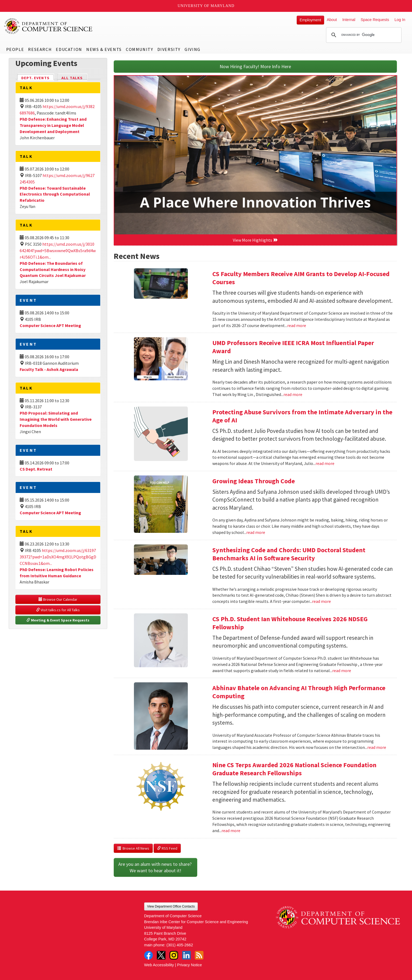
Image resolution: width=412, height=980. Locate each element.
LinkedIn (186, 955)
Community (139, 49)
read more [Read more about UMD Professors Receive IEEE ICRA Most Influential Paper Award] (293, 394)
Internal (349, 20)
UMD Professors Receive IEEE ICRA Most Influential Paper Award (293, 347)
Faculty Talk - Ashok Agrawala (49, 369)
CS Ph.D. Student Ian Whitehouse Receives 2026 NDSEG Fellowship (290, 623)
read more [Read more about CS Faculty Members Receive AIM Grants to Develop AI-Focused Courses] (297, 325)
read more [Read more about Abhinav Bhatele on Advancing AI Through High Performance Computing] (377, 747)
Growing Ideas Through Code (254, 481)
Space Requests (375, 20)
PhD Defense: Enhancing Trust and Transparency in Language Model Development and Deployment (53, 125)
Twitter (161, 955)
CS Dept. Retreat (36, 469)
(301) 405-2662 (180, 945)
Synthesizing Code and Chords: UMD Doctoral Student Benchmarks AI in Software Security (289, 554)
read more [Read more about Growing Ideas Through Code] (256, 532)
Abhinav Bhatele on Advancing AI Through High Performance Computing (299, 692)
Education (69, 49)
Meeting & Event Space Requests (58, 620)
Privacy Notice (189, 965)
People (15, 49)
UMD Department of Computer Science (49, 26)
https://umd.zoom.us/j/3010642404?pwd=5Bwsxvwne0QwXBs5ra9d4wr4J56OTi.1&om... (58, 251)
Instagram (174, 955)
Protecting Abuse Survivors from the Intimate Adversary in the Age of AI (302, 416)
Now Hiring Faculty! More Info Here (255, 66)
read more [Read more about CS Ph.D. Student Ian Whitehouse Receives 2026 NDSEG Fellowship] (342, 670)
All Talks (72, 78)
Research (40, 49)
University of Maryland (206, 6)
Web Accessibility (159, 965)
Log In (400, 20)
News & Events (104, 49)
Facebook (148, 955)
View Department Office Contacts (171, 906)
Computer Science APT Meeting (50, 325)
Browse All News (133, 848)
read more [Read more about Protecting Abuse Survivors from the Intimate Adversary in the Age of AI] (325, 463)
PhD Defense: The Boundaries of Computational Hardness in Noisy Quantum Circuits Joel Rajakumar (53, 269)
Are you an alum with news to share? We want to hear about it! (155, 867)
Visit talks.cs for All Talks (58, 610)
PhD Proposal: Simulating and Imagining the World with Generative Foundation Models (56, 419)
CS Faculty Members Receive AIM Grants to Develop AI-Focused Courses (301, 278)
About (332, 20)
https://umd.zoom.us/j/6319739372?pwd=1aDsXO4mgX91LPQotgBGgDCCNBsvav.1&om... (58, 557)
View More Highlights (255, 240)
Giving (193, 49)
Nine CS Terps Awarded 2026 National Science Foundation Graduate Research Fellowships (294, 769)
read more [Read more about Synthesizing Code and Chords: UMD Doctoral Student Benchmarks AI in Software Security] (321, 601)
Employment (310, 20)
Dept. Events (38, 77)
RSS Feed (167, 848)
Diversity (169, 49)
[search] (363, 35)
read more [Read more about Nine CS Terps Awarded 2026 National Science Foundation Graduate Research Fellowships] (231, 830)
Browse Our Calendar (58, 599)
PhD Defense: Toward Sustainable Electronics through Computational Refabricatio (55, 194)
